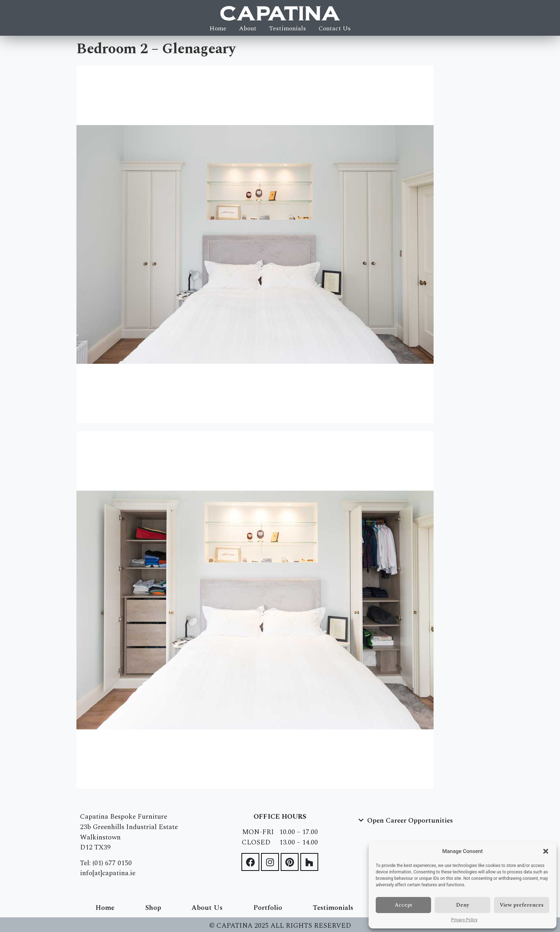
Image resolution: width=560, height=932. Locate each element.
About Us (207, 908)
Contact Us (335, 29)
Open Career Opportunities (410, 821)
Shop (153, 908)
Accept (403, 905)
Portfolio (268, 908)
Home (218, 29)
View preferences (522, 905)
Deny (462, 905)
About (248, 29)
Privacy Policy (464, 920)
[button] (546, 851)
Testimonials (287, 29)
